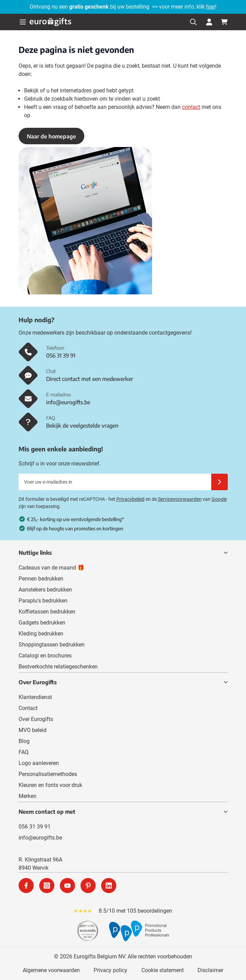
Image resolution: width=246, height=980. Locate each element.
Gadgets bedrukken (42, 623)
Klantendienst (35, 697)
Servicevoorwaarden (180, 499)
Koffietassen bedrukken (47, 612)
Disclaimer (210, 970)
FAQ (24, 752)
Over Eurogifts (36, 719)
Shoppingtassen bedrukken (52, 645)
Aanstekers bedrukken (45, 590)
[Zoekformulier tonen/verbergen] (193, 22)
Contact (28, 708)
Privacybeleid (130, 499)
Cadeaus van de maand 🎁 (51, 568)
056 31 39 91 (35, 827)
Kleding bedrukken (41, 634)
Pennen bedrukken (41, 579)
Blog (24, 741)
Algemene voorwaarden (51, 970)
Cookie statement (163, 970)
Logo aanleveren (39, 763)
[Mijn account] (209, 22)
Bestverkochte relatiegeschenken (58, 667)
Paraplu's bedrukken (43, 601)
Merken (28, 796)
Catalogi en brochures (45, 656)
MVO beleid (33, 730)
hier (211, 7)
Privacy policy (110, 970)
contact (191, 107)
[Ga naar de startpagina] (50, 22)
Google (219, 499)
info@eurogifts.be (40, 838)
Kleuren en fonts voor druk (50, 785)
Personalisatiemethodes (48, 774)
